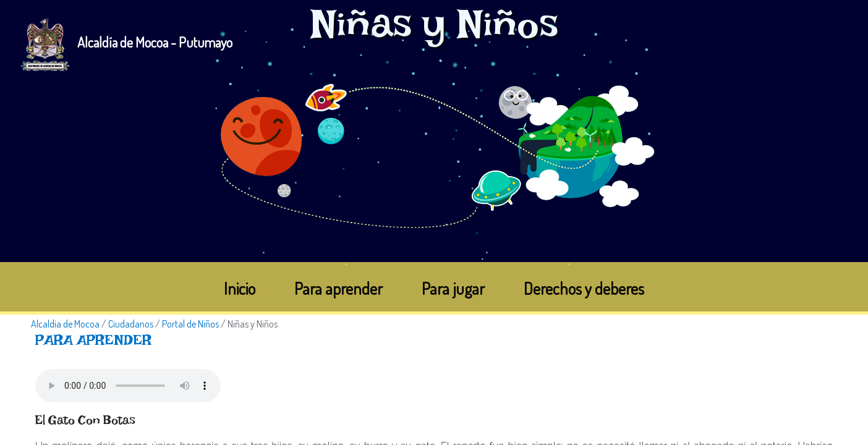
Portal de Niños (190, 324)
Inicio (240, 288)
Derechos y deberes (584, 288)
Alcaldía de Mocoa (65, 324)
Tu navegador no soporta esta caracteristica (128, 386)
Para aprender (338, 288)
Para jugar (453, 288)
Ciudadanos (131, 324)
